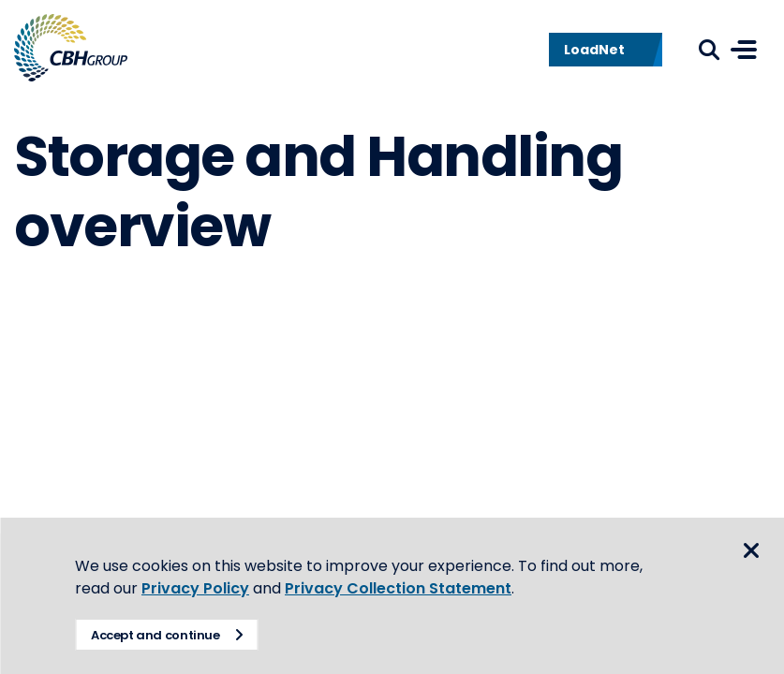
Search (709, 50)
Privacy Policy (195, 588)
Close (751, 550)
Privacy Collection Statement (398, 588)
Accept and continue (155, 635)
